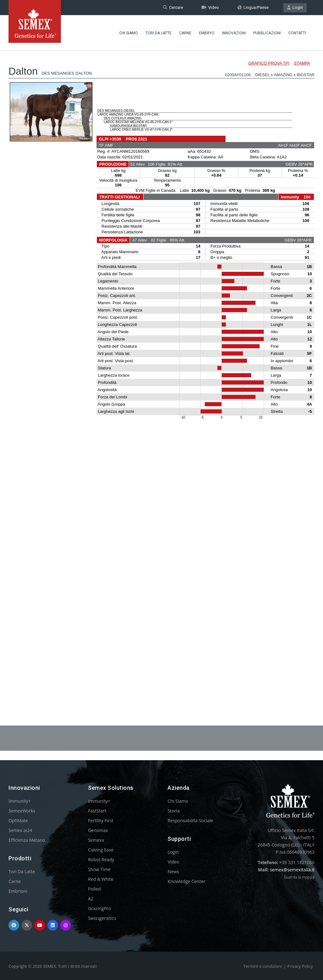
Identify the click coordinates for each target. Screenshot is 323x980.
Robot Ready (101, 860)
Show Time (99, 869)
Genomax (98, 830)
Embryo (207, 33)
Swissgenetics (102, 918)
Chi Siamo (129, 33)
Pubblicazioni (267, 33)
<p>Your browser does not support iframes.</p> (161, 371)
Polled (94, 889)
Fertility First (101, 820)
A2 (91, 899)
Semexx (96, 840)
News (173, 872)
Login (295, 7)
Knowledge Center (186, 881)
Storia (173, 811)
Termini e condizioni (263, 966)
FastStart (97, 811)
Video (210, 7)
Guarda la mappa (299, 877)
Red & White (101, 879)
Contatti (297, 33)
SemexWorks (22, 811)
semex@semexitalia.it (292, 870)
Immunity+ (20, 801)
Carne (185, 33)
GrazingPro (100, 908)
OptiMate (18, 820)
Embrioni (18, 891)
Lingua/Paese (253, 7)
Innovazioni (234, 33)
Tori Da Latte (159, 33)
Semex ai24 (20, 830)
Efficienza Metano (27, 840)
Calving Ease (101, 850)
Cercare (173, 7)
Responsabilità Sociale (190, 820)
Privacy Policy (300, 966)
